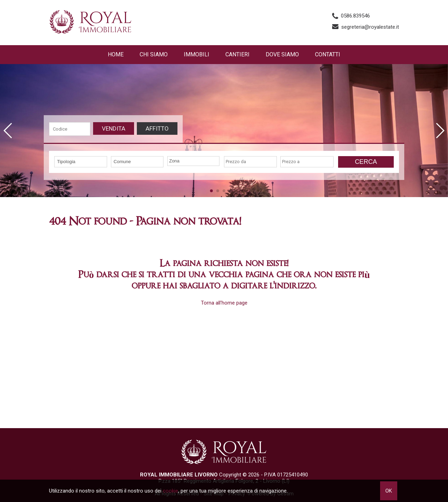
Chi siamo (154, 54)
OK (389, 491)
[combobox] (81, 162)
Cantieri (237, 54)
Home (116, 54)
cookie (170, 491)
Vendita (114, 128)
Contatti (328, 54)
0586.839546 (355, 16)
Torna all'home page (224, 303)
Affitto (157, 128)
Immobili (197, 54)
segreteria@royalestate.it (370, 27)
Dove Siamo (282, 54)
